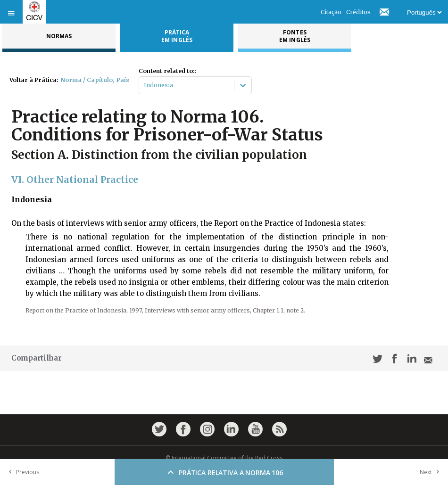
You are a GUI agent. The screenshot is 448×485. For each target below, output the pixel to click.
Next (431, 472)
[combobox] (145, 85)
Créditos (358, 12)
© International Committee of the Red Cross (224, 458)
